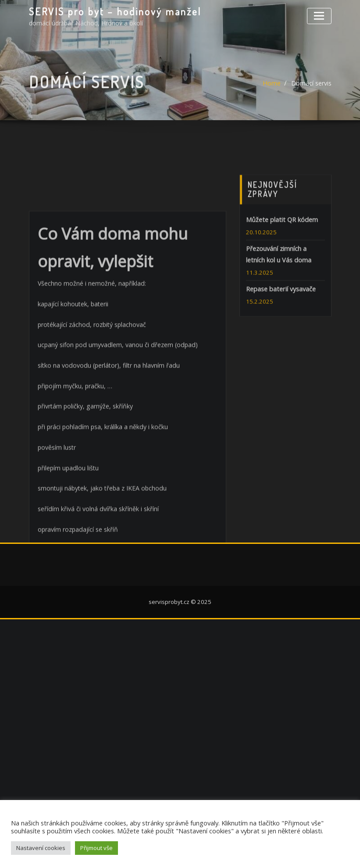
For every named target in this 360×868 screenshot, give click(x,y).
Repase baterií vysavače (280, 332)
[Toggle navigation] (320, 15)
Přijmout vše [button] (96, 848)
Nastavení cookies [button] (41, 848)
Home (272, 91)
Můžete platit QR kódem (281, 264)
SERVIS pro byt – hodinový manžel (112, 11)
